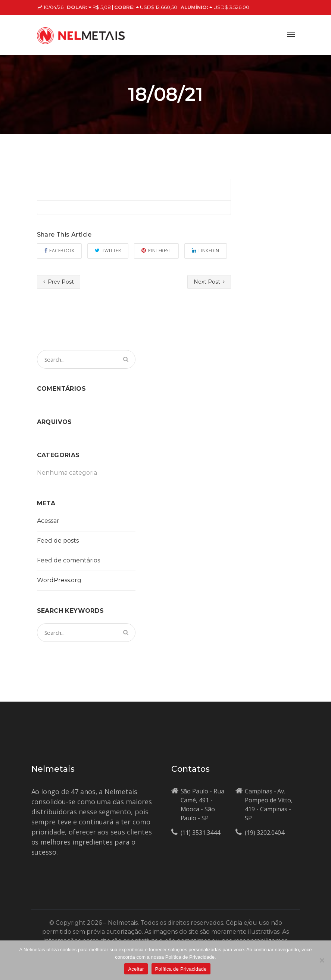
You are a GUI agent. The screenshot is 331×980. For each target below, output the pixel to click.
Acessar (48, 521)
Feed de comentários (68, 560)
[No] (322, 960)
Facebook (60, 251)
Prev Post (59, 282)
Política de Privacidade (181, 969)
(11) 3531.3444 (200, 833)
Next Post (209, 282)
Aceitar (136, 969)
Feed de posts (58, 541)
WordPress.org (59, 580)
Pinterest (156, 251)
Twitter (108, 251)
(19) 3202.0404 (265, 833)
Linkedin (206, 251)
